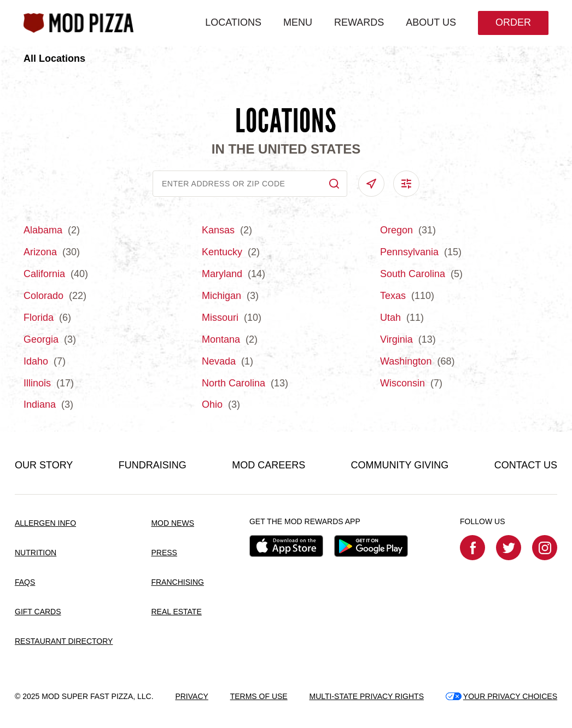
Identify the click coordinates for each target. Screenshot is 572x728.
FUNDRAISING (153, 465)
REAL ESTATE (176, 612)
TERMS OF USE (259, 696)
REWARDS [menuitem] (359, 22)
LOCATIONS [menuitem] (233, 22)
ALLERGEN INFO (45, 523)
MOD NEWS (173, 523)
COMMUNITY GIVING (400, 465)
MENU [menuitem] (298, 22)
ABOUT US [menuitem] (431, 22)
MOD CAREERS (269, 465)
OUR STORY (44, 465)
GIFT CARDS (38, 612)
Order (513, 22)
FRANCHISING (177, 582)
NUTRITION (36, 553)
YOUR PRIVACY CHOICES (501, 696)
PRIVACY (191, 696)
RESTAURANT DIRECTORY (64, 641)
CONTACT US (526, 465)
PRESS (164, 553)
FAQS (25, 582)
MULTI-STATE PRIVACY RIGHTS (366, 696)
